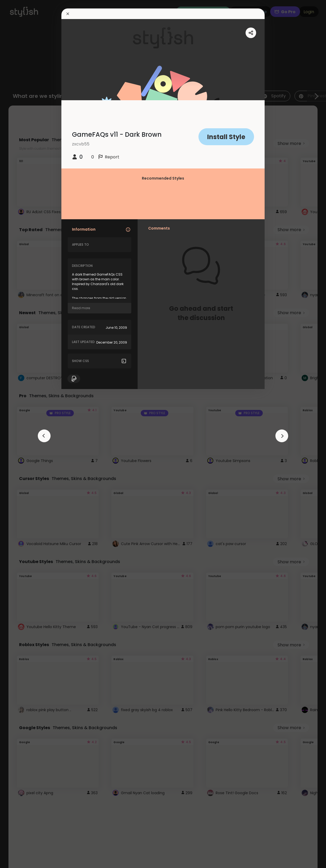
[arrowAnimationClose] (44, 436)
